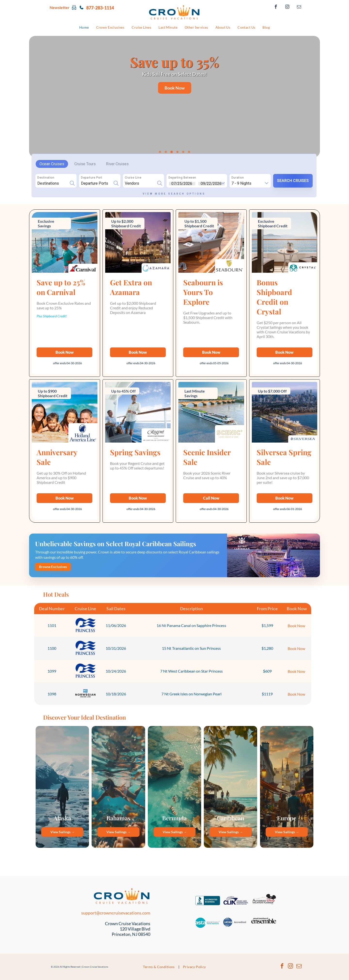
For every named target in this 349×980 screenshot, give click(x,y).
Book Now (296, 626)
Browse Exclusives (53, 567)
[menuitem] (84, 27)
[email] (299, 7)
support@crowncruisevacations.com (116, 913)
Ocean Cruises (52, 164)
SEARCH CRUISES (293, 181)
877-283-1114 (100, 8)
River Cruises (117, 164)
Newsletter (60, 7)
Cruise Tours (85, 164)
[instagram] (287, 7)
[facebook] (276, 7)
